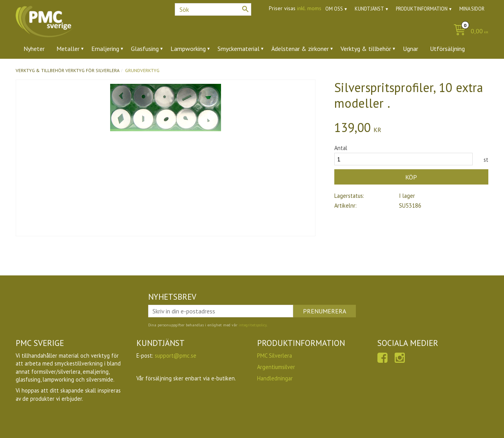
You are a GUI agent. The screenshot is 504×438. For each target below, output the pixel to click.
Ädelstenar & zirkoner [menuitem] (300, 49)
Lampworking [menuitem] (188, 49)
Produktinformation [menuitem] (422, 9)
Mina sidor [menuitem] (472, 9)
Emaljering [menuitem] (105, 49)
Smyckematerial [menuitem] (238, 49)
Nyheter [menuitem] (34, 49)
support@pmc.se (176, 356)
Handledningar (275, 378)
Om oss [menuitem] (334, 9)
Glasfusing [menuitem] (145, 49)
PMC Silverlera (275, 356)
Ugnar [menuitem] (411, 49)
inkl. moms (309, 8)
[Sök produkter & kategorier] (213, 9)
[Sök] (245, 9)
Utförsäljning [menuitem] (447, 49)
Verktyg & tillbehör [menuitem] (366, 49)
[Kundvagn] (469, 32)
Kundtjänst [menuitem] (369, 9)
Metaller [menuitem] (68, 49)
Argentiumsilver (276, 367)
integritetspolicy (253, 325)
